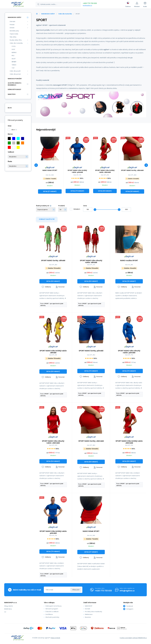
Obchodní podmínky (52, 617)
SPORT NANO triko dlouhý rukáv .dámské (53, 442)
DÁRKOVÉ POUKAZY (14, 89)
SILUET (14, 59)
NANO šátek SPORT (50, 170)
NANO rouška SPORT (129, 261)
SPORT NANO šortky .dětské (53, 261)
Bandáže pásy (14, 31)
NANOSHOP (89, 606)
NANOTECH (12, 94)
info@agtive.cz (87, 5)
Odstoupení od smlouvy (53, 606)
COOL (14, 46)
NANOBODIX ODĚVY (48, 14)
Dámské (12, 22)
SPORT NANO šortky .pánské (91, 351)
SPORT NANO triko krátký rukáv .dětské (53, 352)
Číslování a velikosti (52, 612)
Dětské (12, 28)
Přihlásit (76, 590)
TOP (13, 68)
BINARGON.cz (143, 638)
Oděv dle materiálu (65, 14)
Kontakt (88, 609)
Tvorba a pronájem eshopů (129, 638)
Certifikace (49, 614)
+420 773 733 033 (90, 3)
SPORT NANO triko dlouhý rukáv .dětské (91, 262)
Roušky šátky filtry (16, 40)
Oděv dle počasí (15, 74)
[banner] (17, 5)
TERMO (14, 65)
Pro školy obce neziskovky (94, 612)
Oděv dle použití (15, 71)
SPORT (14, 62)
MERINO (14, 52)
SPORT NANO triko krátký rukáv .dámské (105, 171)
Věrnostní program (52, 609)
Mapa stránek (56, 638)
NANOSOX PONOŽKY (15, 79)
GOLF (13, 49)
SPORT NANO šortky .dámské (132, 170)
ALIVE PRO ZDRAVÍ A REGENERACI (15, 84)
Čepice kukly (14, 34)
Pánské (12, 25)
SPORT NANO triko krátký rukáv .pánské (77, 171)
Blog (10, 108)
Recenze (88, 617)
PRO (13, 56)
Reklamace (89, 614)
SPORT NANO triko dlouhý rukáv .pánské (129, 352)
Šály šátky (13, 37)
